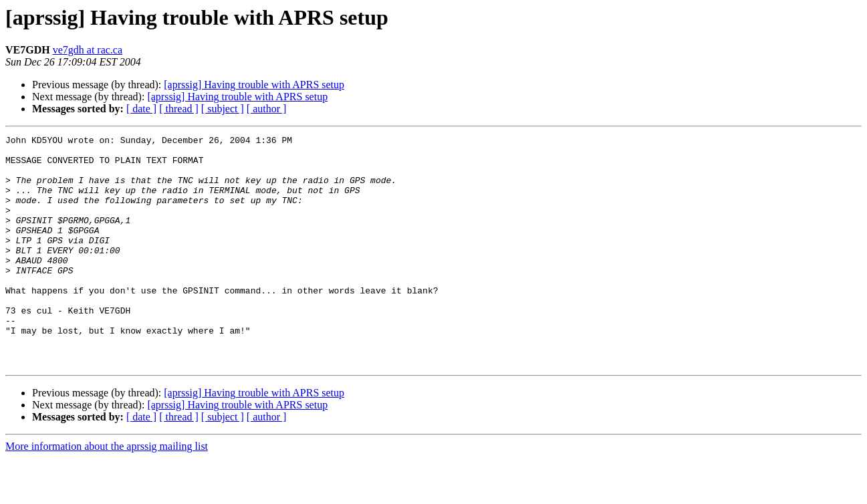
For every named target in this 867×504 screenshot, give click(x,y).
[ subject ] (223, 109)
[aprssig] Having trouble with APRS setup (254, 85)
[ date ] (141, 109)
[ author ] (267, 109)
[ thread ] (179, 109)
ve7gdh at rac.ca (88, 50)
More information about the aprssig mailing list (107, 492)
